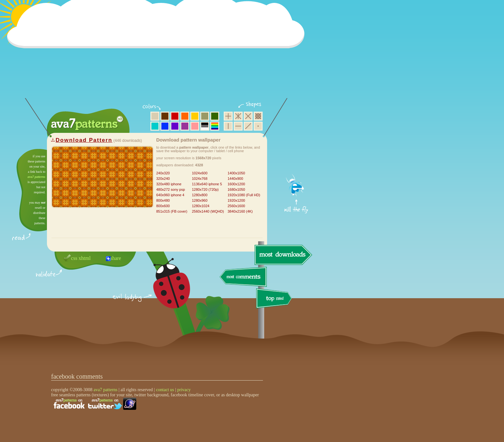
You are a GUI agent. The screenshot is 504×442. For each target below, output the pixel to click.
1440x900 (235, 179)
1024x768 (200, 179)
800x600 (163, 206)
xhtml (85, 258)
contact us (165, 390)
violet (175, 126)
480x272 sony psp (171, 189)
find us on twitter (105, 404)
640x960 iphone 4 (170, 195)
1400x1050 (236, 173)
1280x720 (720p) (205, 189)
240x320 (163, 173)
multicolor (215, 126)
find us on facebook (69, 404)
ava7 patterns (36, 177)
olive (205, 116)
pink (195, 126)
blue (165, 126)
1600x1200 (236, 184)
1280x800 (200, 195)
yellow (195, 116)
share (116, 258)
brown (165, 116)
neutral (205, 126)
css (74, 258)
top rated (275, 299)
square (228, 116)
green (215, 116)
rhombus (248, 116)
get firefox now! (297, 151)
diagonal (248, 126)
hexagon (238, 116)
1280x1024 (201, 206)
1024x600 (200, 173)
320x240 (163, 179)
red (175, 116)
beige (155, 116)
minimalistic (258, 126)
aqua (155, 126)
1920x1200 (236, 200)
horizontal (238, 126)
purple (185, 126)
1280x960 (200, 200)
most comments (243, 277)
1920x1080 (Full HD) (244, 195)
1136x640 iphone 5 (207, 184)
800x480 (163, 200)
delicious (165, 290)
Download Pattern (84, 140)
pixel (258, 116)
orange (185, 116)
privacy (184, 390)
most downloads (283, 255)
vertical (228, 126)
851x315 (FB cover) (172, 211)
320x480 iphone (169, 184)
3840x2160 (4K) (240, 211)
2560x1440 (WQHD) (208, 211)
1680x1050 (236, 189)
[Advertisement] (158, 53)
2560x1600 (236, 206)
